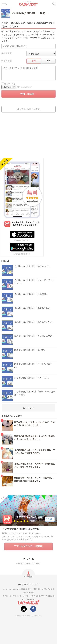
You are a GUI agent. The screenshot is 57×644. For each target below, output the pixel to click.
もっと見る (28, 408)
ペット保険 (36, 563)
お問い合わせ (48, 589)
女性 (34, 61)
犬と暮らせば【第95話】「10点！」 (31, 13)
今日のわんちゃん (23, 563)
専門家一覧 (7, 596)
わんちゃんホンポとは (12, 589)
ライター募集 (28, 592)
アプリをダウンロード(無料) (29, 546)
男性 (48, 61)
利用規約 (38, 589)
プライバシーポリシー (22, 596)
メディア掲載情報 (47, 596)
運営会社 (35, 596)
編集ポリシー (27, 589)
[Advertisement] (28, 137)
